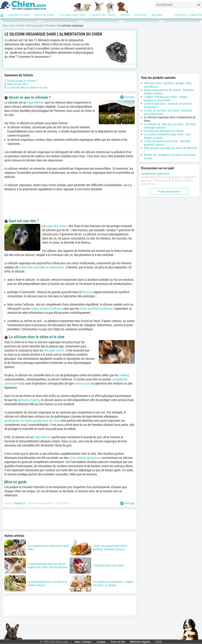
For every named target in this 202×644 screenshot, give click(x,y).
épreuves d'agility (29, 400)
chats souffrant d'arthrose (96, 309)
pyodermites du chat (46, 421)
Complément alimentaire (155, 174)
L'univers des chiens (103, 15)
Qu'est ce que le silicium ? (22, 81)
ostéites (124, 375)
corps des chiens (56, 226)
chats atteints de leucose (85, 458)
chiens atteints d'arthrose (46, 309)
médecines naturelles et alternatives (42, 267)
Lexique (101, 642)
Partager (127, 97)
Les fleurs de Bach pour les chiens (164, 131)
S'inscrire (180, 15)
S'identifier (195, 15)
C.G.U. (159, 642)
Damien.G (20, 503)
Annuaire (157, 15)
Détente (125, 15)
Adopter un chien (19, 15)
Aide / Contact (83, 642)
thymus (87, 292)
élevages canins (54, 350)
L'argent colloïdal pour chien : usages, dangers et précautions (166, 99)
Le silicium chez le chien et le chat (27, 88)
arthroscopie (82, 383)
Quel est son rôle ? (18, 84)
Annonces (140, 15)
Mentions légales (140, 642)
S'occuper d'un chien (72, 15)
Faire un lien (118, 642)
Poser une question (169, 191)
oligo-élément (36, 102)
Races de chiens (45, 15)
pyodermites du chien (18, 421)
